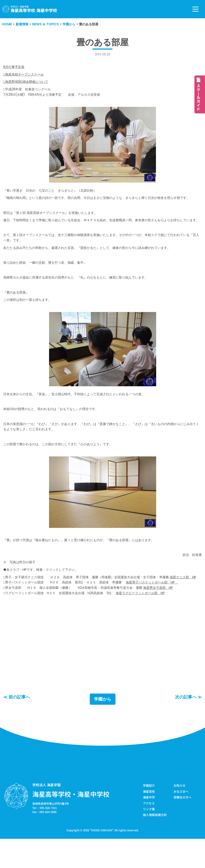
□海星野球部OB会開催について (27, 83)
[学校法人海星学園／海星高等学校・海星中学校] (30, 9)
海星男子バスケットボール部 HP (162, 608)
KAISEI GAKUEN (102, 858)
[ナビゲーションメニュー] (195, 9)
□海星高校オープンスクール (25, 75)
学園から (103, 727)
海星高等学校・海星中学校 (71, 822)
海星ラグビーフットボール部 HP (149, 619)
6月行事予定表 (15, 67)
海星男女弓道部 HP (168, 613)
